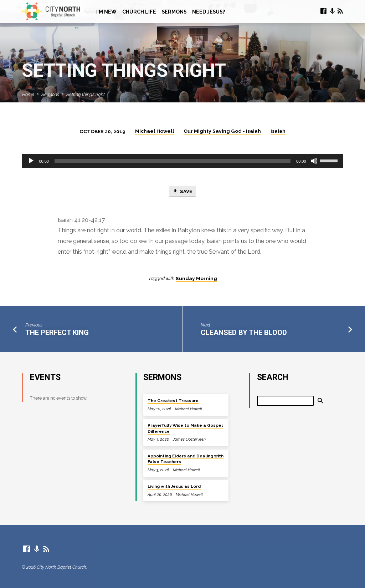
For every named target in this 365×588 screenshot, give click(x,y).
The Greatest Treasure (173, 401)
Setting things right (86, 94)
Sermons (174, 12)
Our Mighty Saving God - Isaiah (222, 131)
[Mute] (314, 161)
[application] (182, 161)
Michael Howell (155, 131)
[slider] (173, 161)
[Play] (31, 161)
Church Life (139, 12)
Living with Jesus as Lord (174, 486)
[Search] (286, 401)
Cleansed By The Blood (244, 333)
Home (28, 94)
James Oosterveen (189, 439)
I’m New (106, 12)
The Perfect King (57, 333)
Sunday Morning (196, 278)
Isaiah (278, 131)
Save (182, 192)
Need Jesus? (209, 12)
